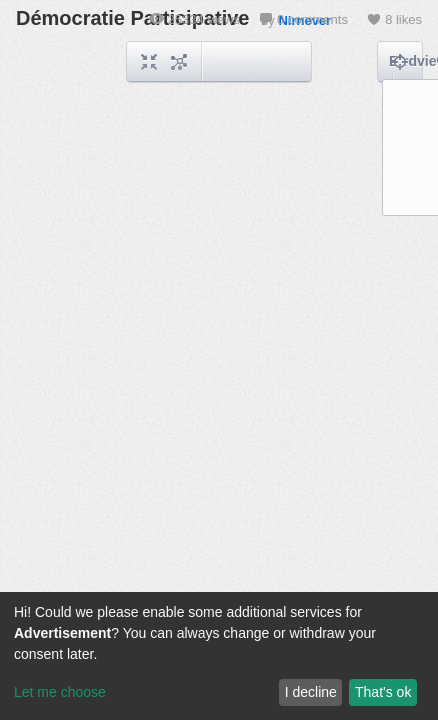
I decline (311, 692)
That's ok (383, 692)
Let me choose (60, 692)
